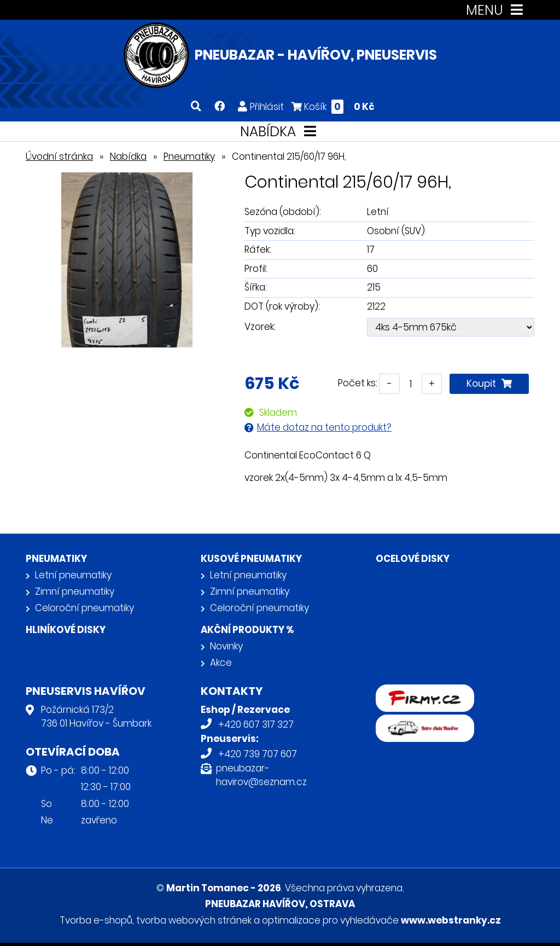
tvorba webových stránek (194, 920)
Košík (333, 106)
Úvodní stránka (59, 156)
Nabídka (128, 156)
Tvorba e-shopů (96, 920)
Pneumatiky (189, 156)
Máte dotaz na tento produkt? (324, 427)
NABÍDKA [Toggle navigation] (280, 132)
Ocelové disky (413, 559)
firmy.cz (394, 692)
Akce (221, 663)
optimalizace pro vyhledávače (330, 920)
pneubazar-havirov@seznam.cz (261, 775)
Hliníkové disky (66, 630)
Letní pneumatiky (73, 575)
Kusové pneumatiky (251, 559)
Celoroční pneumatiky (84, 608)
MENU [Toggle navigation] (497, 10)
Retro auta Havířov (418, 722)
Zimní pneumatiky (75, 591)
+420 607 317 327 (256, 724)
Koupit (489, 384)
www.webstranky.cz (451, 920)
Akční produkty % (247, 630)
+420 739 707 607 (258, 754)
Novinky (226, 646)
